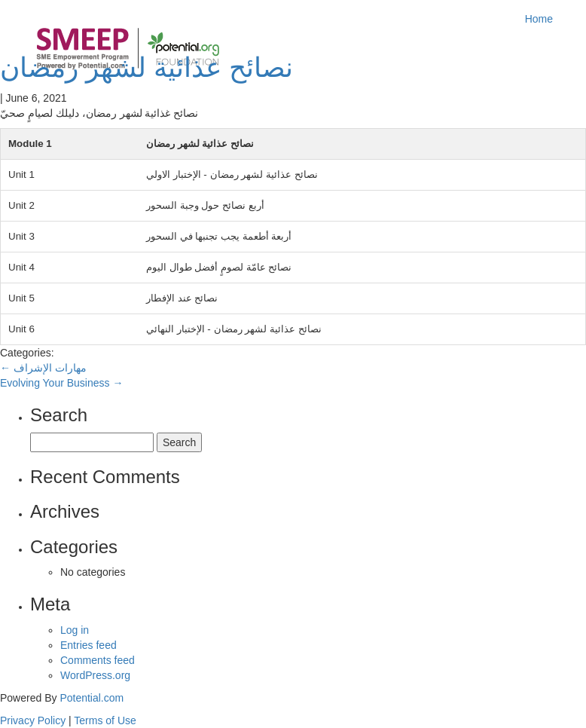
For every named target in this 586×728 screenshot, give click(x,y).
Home (539, 19)
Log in (75, 630)
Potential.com (92, 698)
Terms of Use (105, 720)
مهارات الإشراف (43, 368)
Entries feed (89, 645)
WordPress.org (95, 675)
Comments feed (98, 660)
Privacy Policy (33, 720)
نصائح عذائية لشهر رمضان (146, 67)
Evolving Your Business (61, 383)
